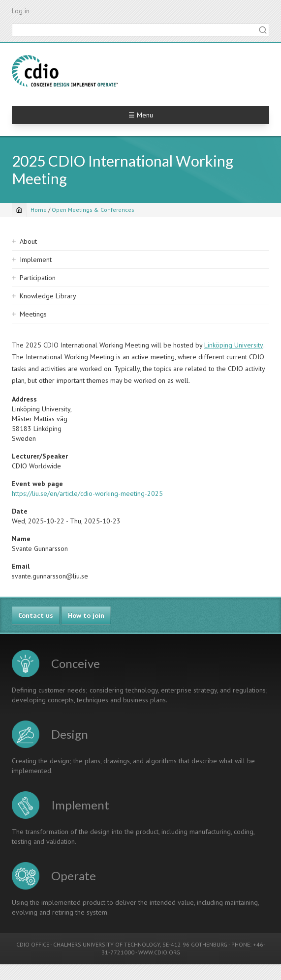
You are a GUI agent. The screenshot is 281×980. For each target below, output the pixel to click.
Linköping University (234, 345)
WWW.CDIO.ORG (159, 952)
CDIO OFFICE (33, 944)
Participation (38, 278)
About (28, 241)
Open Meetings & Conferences (93, 210)
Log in (21, 11)
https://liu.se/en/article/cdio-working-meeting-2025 (87, 493)
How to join (86, 615)
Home (39, 210)
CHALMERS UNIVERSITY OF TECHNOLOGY (107, 944)
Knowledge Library (48, 296)
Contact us (36, 615)
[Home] (19, 210)
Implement (36, 259)
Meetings (33, 314)
